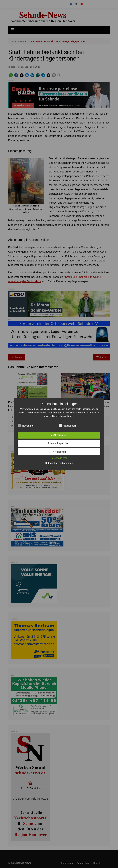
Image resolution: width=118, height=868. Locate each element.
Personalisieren (59, 458)
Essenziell (26, 425)
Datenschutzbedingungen (59, 463)
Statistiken (67, 425)
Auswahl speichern (59, 443)
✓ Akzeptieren (59, 435)
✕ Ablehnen (59, 452)
